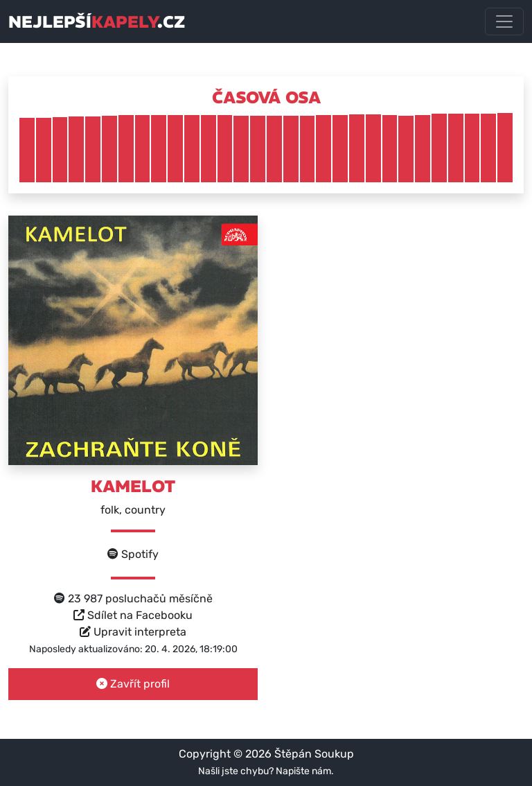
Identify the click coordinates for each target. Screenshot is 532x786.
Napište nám (303, 771)
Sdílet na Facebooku (133, 615)
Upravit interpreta (133, 632)
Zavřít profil (133, 684)
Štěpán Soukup (314, 754)
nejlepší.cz (97, 21)
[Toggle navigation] (504, 21)
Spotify (133, 554)
